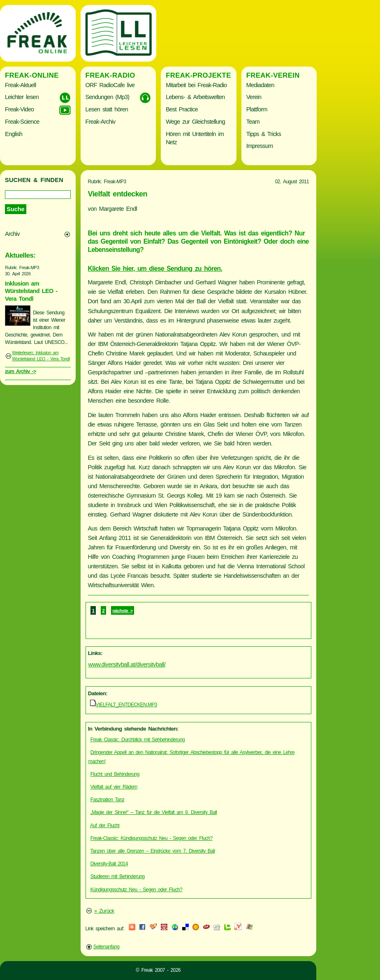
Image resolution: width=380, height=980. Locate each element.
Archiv (12, 234)
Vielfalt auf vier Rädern (114, 787)
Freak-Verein (273, 75)
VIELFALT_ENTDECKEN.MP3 (126, 705)
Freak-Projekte (198, 75)
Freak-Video (19, 109)
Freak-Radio (110, 75)
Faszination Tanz (108, 800)
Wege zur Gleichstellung (195, 122)
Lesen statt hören (107, 109)
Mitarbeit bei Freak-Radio (196, 85)
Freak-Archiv (101, 122)
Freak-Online (32, 75)
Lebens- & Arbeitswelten (195, 97)
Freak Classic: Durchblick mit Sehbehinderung (138, 740)
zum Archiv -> (21, 371)
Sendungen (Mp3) (108, 97)
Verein (254, 97)
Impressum (260, 146)
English (14, 134)
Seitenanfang (107, 947)
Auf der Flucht (105, 826)
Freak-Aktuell (20, 85)
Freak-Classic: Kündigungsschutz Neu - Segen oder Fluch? (152, 838)
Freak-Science (22, 122)
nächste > (122, 611)
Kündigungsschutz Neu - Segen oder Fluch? (136, 890)
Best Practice (182, 109)
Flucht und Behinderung (115, 774)
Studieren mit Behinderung (118, 876)
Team (253, 122)
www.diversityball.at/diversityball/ (127, 664)
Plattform (257, 109)
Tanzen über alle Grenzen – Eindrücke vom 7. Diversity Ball (153, 851)
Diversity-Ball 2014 (109, 864)
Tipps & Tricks (264, 134)
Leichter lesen (22, 97)
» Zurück (104, 911)
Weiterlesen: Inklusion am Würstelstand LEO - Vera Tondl (41, 356)
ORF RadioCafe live (110, 85)
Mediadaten (260, 85)
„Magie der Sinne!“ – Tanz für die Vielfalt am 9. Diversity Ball (154, 812)
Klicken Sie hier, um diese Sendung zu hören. (155, 269)
